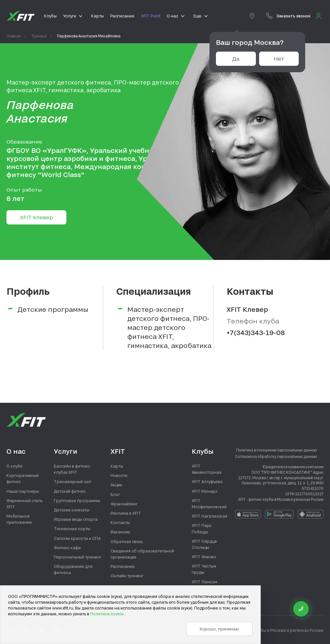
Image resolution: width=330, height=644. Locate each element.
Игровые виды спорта (76, 519)
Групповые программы (77, 500)
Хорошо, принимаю (219, 629)
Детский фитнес (70, 491)
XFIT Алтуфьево (207, 481)
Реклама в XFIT (126, 513)
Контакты (120, 522)
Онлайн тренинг (127, 576)
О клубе (15, 466)
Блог (115, 494)
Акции (116, 485)
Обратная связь (127, 541)
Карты (117, 466)
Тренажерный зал (73, 481)
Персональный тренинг (78, 557)
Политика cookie (107, 614)
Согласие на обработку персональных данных (276, 456)
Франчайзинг (124, 504)
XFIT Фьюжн (204, 557)
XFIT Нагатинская (209, 516)
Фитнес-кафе (67, 548)
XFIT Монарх (204, 491)
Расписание (123, 566)
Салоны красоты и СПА (77, 538)
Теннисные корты (72, 529)
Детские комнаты (72, 510)
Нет (279, 59)
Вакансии (120, 532)
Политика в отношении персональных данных (277, 450)
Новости (119, 475)
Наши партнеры (23, 491)
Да (236, 59)
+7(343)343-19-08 (256, 332)
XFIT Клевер (36, 217)
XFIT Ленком (204, 582)
